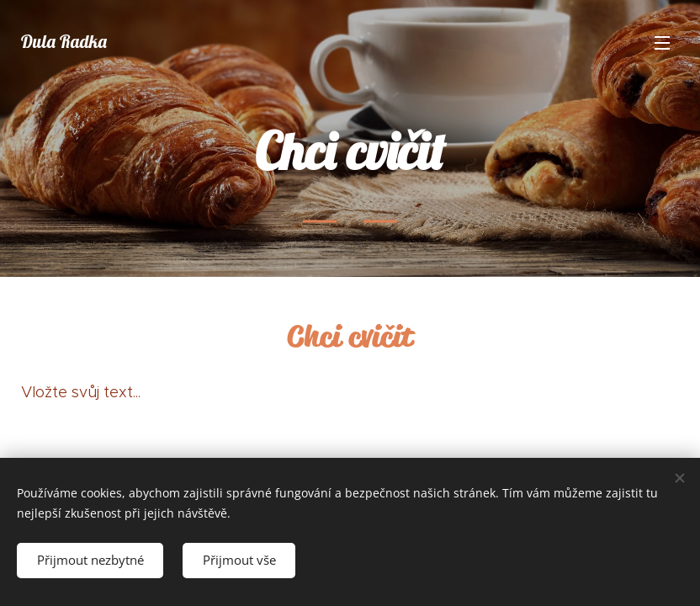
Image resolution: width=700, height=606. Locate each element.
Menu (662, 43)
